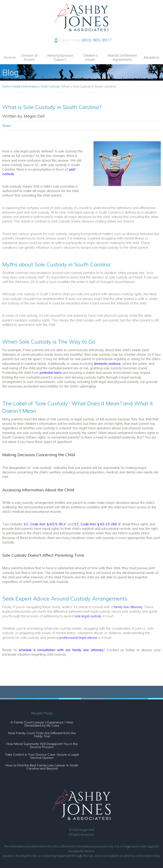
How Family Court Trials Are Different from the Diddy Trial (42, 735)
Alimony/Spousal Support (60, 57)
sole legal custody (88, 616)
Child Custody (50, 86)
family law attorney (128, 607)
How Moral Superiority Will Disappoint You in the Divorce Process (42, 745)
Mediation (152, 57)
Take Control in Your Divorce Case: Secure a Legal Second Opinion (42, 756)
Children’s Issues (90, 57)
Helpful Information (26, 86)
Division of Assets (29, 57)
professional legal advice (78, 638)
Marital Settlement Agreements (122, 57)
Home (6, 86)
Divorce (10, 57)
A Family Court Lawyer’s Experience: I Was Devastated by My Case (42, 724)
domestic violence (107, 364)
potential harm (51, 373)
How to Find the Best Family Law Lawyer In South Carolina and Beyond (42, 767)
